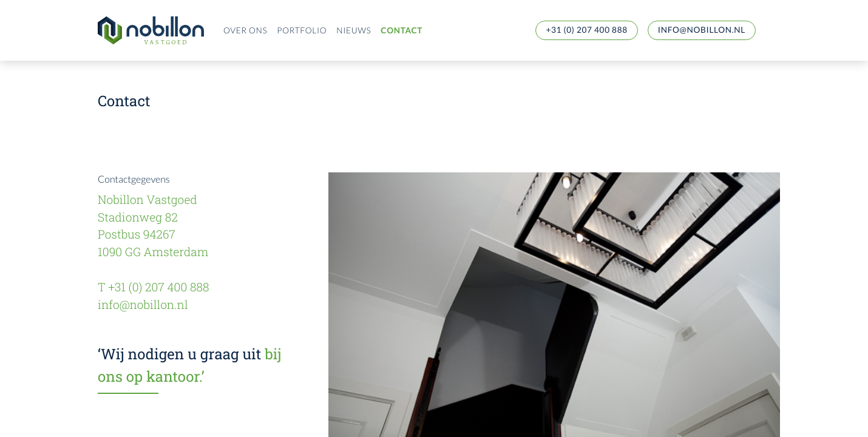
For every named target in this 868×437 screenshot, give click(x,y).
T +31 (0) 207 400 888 (154, 287)
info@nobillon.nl (702, 30)
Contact (402, 30)
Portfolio (302, 30)
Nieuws (354, 30)
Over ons (245, 30)
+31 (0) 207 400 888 (586, 30)
